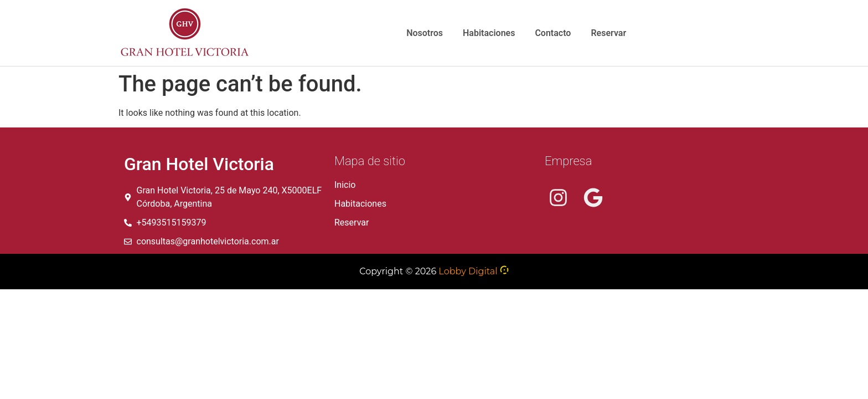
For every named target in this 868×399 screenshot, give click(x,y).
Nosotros (425, 33)
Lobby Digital (468, 271)
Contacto (553, 33)
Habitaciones (489, 33)
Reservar (608, 33)
